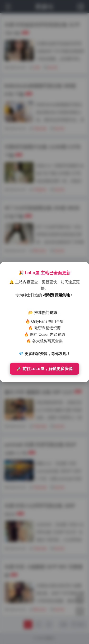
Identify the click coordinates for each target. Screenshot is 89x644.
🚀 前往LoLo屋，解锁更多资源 (44, 369)
